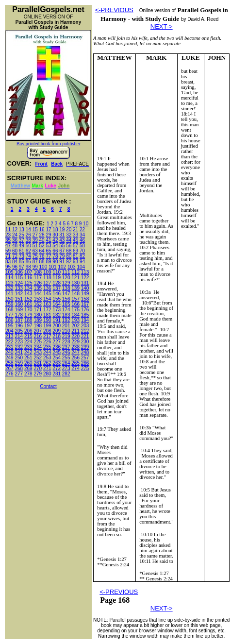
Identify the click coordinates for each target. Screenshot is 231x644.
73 (22, 256)
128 (57, 283)
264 (66, 363)
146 (57, 294)
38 (28, 240)
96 (15, 267)
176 (85, 310)
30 (55, 235)
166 (75, 304)
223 (19, 342)
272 (57, 368)
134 (28, 288)
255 (66, 358)
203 (85, 326)
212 (85, 331)
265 (75, 363)
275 (85, 368)
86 (28, 262)
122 (85, 278)
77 (48, 256)
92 (69, 262)
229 (75, 342)
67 (62, 251)
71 (8, 256)
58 (82, 246)
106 (19, 272)
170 (28, 310)
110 (57, 272)
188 (28, 320)
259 (19, 363)
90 (55, 262)
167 (85, 304)
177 (9, 315)
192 (66, 320)
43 (62, 240)
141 (9, 294)
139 (75, 288)
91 (62, 262)
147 (66, 294)
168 (9, 310)
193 (75, 320)
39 (35, 240)
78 (55, 256)
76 (42, 256)
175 (75, 310)
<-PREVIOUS (114, 10)
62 (28, 251)
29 (48, 235)
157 (75, 299)
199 (47, 326)
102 (62, 267)
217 (47, 336)
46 (82, 240)
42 (55, 240)
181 (47, 315)
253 (47, 358)
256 (75, 358)
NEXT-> (162, 26)
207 (38, 331)
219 (66, 336)
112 (75, 272)
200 (57, 326)
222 (9, 342)
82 (82, 256)
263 (57, 363)
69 (75, 251)
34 (82, 235)
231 (9, 347)
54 (55, 246)
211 (75, 331)
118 (47, 278)
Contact (48, 386)
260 (28, 363)
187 (19, 320)
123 (9, 283)
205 (19, 331)
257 (85, 358)
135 (38, 288)
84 (15, 262)
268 (19, 368)
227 (57, 342)
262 (47, 363)
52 (42, 246)
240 (9, 352)
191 (57, 320)
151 (19, 299)
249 (9, 358)
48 (15, 246)
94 (82, 262)
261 (38, 363)
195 (9, 326)
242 (28, 352)
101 (53, 267)
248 (85, 352)
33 (75, 235)
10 (86, 224)
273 (66, 368)
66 (55, 251)
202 (75, 326)
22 (82, 229)
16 (42, 229)
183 (66, 315)
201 (66, 326)
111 (66, 272)
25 (22, 235)
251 (28, 358)
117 (38, 278)
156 (66, 299)
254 (57, 358)
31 (62, 235)
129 (66, 283)
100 (43, 267)
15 (35, 229)
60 (15, 251)
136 (47, 288)
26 (28, 235)
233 (28, 347)
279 (38, 374)
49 (22, 246)
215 (28, 336)
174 (66, 310)
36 (15, 240)
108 (38, 272)
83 (8, 262)
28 (42, 235)
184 (75, 315)
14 (28, 229)
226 (47, 342)
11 (8, 229)
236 (57, 347)
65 (48, 251)
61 (22, 251)
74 (28, 256)
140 (85, 288)
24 (15, 235)
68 (69, 251)
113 (85, 272)
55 (62, 246)
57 (75, 246)
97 (22, 267)
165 (66, 304)
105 (9, 272)
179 (28, 315)
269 (28, 368)
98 (28, 267)
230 (85, 342)
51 (35, 246)
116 (28, 278)
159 (9, 304)
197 (28, 326)
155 (57, 299)
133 (19, 288)
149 (85, 294)
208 (47, 331)
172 (47, 310)
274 (75, 368)
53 (48, 246)
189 (38, 320)
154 (47, 299)
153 (38, 299)
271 (47, 368)
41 (48, 240)
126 (38, 283)
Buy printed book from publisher (49, 144)
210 (66, 331)
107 (28, 272)
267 (9, 368)
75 (35, 256)
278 (28, 374)
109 (47, 272)
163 (47, 304)
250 (19, 358)
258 (9, 363)
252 (38, 358)
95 (8, 267)
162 (38, 304)
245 (57, 352)
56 (69, 246)
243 (38, 352)
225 (38, 342)
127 (47, 283)
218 (57, 336)
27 (35, 235)
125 (28, 283)
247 (75, 352)
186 (9, 320)
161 (28, 304)
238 (75, 347)
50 (28, 246)
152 (28, 299)
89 (48, 262)
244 (47, 352)
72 (15, 256)
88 (42, 262)
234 (38, 347)
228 (66, 342)
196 (19, 326)
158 (85, 299)
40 (42, 240)
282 (66, 374)
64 (42, 251)
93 (75, 262)
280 (47, 374)
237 (66, 347)
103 (72, 267)
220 (75, 336)
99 (35, 267)
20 (69, 229)
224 (28, 342)
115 (19, 278)
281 (57, 374)
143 (28, 294)
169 (19, 310)
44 (69, 240)
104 (81, 267)
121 (75, 278)
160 (19, 304)
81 (75, 256)
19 (62, 229)
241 (19, 352)
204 (9, 331)
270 (38, 368)
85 (22, 262)
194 (85, 320)
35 (8, 240)
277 (19, 374)
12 (15, 229)
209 (57, 331)
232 (19, 347)
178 (19, 315)
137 (57, 288)
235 (47, 347)
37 (22, 240)
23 (8, 235)
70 (82, 251)
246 (66, 352)
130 (75, 283)
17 (48, 229)
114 (9, 278)
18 (55, 229)
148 (75, 294)
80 (69, 256)
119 (57, 278)
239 (85, 347)
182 (57, 315)
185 (85, 315)
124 (19, 283)
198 (38, 326)
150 (9, 299)
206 (28, 331)
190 (47, 320)
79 (62, 256)
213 (9, 336)
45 (75, 240)
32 (69, 235)
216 (38, 336)
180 (38, 315)
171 (38, 310)
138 (66, 288)
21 (75, 229)
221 (85, 336)
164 (57, 304)
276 (9, 374)
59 (8, 251)
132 (9, 288)
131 (85, 283)
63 (35, 251)
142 (19, 294)
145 (47, 294)
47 (8, 246)
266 (85, 363)
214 (19, 336)
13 (22, 229)
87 (35, 262)
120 (66, 278)
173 (57, 310)
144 (38, 294)
